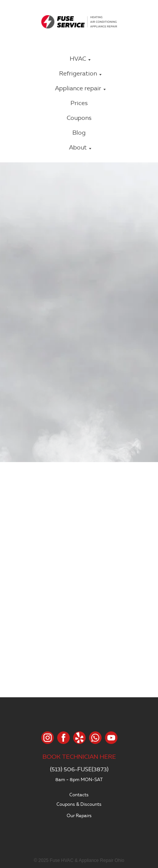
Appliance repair (78, 88)
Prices (79, 103)
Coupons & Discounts (79, 804)
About (78, 147)
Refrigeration (78, 73)
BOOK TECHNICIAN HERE (79, 757)
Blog (79, 133)
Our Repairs (79, 815)
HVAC (78, 59)
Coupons (79, 118)
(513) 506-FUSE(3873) (79, 769)
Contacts (79, 795)
